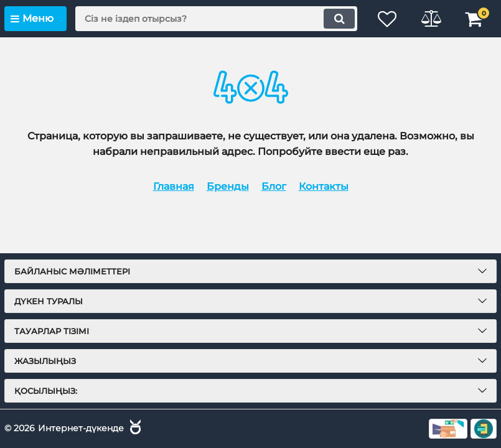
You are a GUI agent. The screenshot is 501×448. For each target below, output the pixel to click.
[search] (216, 19)
